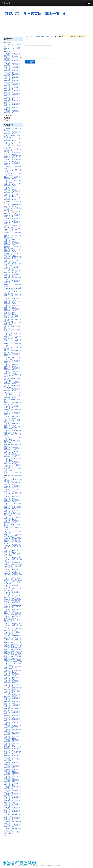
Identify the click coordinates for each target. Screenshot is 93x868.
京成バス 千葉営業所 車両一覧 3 (13, 268)
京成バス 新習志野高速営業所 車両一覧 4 (13, 614)
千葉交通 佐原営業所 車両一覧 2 (13, 774)
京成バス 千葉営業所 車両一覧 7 (13, 452)
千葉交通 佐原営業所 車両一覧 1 (13, 819)
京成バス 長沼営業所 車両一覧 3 (13, 586)
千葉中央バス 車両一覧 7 (14, 473)
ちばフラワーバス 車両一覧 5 (13, 532)
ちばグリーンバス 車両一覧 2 (13, 265)
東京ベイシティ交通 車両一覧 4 (13, 536)
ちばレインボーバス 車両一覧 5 (13, 292)
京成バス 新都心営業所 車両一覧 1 (14, 508)
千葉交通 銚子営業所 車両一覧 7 (13, 699)
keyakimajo (9, 3)
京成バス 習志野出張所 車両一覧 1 (14, 258)
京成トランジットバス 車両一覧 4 (13, 251)
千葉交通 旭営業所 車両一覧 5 (13, 788)
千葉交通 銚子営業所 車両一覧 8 (13, 105)
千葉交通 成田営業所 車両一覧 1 (13, 685)
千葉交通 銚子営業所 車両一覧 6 (13, 102)
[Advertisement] (47, 24)
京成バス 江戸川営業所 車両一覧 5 (14, 518)
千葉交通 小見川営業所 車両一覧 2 (14, 822)
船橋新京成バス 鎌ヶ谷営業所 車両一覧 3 (13, 647)
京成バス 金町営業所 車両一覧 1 (13, 216)
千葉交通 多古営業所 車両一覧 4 (13, 92)
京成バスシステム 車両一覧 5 (13, 324)
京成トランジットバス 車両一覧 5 (13, 313)
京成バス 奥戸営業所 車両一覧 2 (13, 133)
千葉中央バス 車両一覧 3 (14, 233)
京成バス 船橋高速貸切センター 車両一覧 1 (13, 625)
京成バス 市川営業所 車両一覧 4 (13, 407)
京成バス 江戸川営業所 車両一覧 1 (14, 157)
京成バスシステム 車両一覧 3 (13, 334)
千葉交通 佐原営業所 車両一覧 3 (13, 802)
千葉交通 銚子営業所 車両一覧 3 (13, 809)
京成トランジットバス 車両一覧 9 (13, 188)
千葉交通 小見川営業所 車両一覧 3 (14, 730)
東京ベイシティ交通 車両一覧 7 (13, 404)
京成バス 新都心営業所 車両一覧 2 (14, 484)
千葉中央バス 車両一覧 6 (14, 376)
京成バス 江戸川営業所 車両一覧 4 (14, 160)
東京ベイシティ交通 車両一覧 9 (13, 237)
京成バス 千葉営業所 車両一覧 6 (13, 383)
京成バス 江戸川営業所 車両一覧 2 (14, 466)
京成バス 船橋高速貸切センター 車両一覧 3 (13, 559)
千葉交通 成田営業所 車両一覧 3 (13, 85)
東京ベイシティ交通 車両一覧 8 (13, 348)
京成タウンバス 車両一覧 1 (13, 49)
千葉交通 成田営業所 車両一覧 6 (13, 68)
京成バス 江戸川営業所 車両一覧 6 (14, 633)
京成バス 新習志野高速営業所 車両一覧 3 (13, 563)
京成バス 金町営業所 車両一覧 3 (13, 195)
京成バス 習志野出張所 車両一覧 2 (14, 206)
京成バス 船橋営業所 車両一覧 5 (13, 369)
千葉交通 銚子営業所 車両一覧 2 (13, 112)
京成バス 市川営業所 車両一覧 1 (13, 154)
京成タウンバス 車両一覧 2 (13, 46)
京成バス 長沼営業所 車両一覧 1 (13, 497)
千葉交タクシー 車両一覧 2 (13, 833)
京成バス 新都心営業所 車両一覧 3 (14, 689)
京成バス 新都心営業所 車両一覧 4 (14, 692)
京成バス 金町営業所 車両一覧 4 (13, 456)
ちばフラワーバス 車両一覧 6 (13, 470)
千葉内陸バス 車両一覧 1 (14, 202)
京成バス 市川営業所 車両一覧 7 (13, 487)
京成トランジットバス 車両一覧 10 (13, 397)
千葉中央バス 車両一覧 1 (14, 129)
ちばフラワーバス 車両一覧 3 (13, 567)
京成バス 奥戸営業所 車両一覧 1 (13, 192)
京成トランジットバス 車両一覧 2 (13, 185)
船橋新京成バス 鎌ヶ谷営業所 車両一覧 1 (13, 657)
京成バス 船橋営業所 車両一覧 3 (13, 299)
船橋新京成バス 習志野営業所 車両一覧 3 (13, 654)
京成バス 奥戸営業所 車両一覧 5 (13, 414)
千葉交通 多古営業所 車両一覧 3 (13, 61)
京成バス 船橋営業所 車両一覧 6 (13, 522)
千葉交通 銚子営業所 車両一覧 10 (13, 770)
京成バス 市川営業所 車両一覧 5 (13, 220)
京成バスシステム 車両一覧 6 (13, 289)
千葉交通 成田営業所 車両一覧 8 (13, 98)
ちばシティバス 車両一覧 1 (13, 421)
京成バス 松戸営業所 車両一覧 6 (13, 675)
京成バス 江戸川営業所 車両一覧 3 (14, 431)
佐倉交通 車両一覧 (13, 747)
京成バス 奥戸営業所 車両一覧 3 (13, 501)
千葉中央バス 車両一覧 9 (14, 494)
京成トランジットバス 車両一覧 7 (13, 199)
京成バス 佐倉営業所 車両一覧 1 (13, 306)
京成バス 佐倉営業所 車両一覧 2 (13, 372)
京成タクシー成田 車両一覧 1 (13, 829)
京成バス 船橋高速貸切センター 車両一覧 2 (13, 547)
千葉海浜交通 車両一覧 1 (14, 411)
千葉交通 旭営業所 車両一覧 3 (13, 791)
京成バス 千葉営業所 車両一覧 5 (13, 282)
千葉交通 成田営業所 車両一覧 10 (13, 71)
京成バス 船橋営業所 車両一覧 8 (13, 682)
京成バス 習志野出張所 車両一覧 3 (14, 637)
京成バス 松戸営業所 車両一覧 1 (13, 365)
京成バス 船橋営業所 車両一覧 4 (13, 425)
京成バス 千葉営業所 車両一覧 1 (13, 178)
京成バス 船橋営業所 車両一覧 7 (13, 678)
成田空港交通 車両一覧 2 (14, 445)
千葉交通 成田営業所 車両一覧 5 (13, 88)
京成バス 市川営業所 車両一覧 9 (13, 449)
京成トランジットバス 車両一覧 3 (13, 303)
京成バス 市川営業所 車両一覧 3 (13, 310)
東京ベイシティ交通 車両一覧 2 (13, 352)
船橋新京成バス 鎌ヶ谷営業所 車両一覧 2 (13, 644)
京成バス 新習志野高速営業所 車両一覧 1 (13, 539)
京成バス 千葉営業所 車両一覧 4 (13, 417)
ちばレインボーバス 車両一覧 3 (13, 480)
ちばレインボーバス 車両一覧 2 (13, 227)
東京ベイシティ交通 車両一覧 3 (13, 247)
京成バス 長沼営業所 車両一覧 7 (13, 611)
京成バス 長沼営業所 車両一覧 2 (13, 593)
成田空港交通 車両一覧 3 (14, 296)
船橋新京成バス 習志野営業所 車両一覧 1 (13, 661)
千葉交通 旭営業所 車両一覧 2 (13, 58)
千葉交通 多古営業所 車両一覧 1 (13, 826)
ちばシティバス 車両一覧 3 (13, 555)
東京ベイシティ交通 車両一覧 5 (13, 317)
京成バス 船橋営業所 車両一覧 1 (13, 463)
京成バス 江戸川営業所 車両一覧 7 (14, 630)
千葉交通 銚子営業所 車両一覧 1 (13, 75)
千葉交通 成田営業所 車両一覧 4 (13, 65)
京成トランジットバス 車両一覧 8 (13, 140)
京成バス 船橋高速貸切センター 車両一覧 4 (13, 575)
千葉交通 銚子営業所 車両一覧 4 (13, 82)
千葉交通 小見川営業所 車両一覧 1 (14, 753)
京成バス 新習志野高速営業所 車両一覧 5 (13, 600)
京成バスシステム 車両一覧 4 (13, 459)
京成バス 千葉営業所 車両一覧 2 (13, 223)
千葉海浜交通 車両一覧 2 (14, 543)
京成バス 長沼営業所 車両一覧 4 (13, 617)
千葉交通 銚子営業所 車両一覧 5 (13, 78)
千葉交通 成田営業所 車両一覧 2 (13, 713)
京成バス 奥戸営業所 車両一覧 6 (35, 14)
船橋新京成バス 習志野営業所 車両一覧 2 (13, 650)
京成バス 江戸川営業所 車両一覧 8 (14, 671)
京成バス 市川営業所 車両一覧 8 (13, 164)
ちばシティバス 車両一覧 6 (13, 583)
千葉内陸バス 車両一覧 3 (14, 345)
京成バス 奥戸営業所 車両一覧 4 (13, 511)
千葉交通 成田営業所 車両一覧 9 (13, 706)
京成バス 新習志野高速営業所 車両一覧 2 (13, 579)
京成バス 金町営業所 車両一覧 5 (13, 490)
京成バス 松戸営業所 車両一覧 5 (13, 597)
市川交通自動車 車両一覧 (13, 400)
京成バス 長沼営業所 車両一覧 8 (13, 390)
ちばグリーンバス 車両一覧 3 (13, 174)
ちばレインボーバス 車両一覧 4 (13, 320)
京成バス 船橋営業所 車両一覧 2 (13, 551)
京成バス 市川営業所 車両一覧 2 (13, 275)
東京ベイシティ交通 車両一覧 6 (13, 338)
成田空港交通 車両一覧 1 (14, 435)
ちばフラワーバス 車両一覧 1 (13, 358)
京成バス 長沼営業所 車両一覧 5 (13, 604)
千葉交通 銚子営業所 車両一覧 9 (13, 55)
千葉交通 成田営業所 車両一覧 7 (13, 95)
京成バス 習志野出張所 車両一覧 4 (14, 607)
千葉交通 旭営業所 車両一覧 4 (13, 795)
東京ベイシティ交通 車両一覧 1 (13, 209)
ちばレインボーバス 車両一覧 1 (13, 590)
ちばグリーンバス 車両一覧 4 (13, 668)
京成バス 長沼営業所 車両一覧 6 (13, 570)
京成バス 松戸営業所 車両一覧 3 (13, 244)
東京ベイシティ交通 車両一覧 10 (13, 254)
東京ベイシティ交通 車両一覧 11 (13, 150)
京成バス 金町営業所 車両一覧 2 (13, 272)
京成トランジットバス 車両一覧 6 (13, 240)
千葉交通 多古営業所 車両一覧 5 (13, 805)
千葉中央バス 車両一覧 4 (14, 286)
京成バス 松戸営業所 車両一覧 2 (13, 362)
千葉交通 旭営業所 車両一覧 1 (13, 710)
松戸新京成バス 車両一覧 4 (13, 621)
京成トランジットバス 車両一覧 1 (13, 143)
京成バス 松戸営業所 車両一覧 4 (13, 261)
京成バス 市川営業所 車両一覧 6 (13, 355)
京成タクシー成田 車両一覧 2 (13, 816)
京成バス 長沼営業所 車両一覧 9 (13, 696)
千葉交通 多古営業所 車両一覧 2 (13, 108)
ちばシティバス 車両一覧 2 (13, 386)
